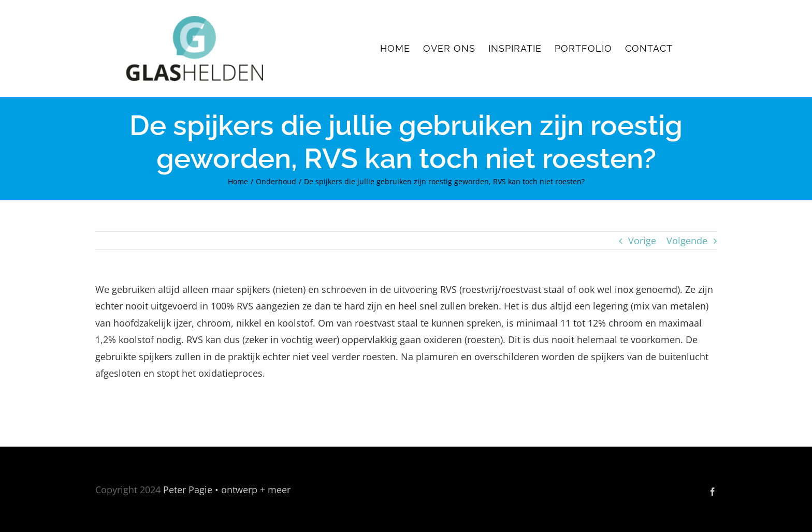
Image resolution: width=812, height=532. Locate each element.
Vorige (642, 241)
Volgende (687, 241)
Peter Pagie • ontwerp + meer (227, 490)
